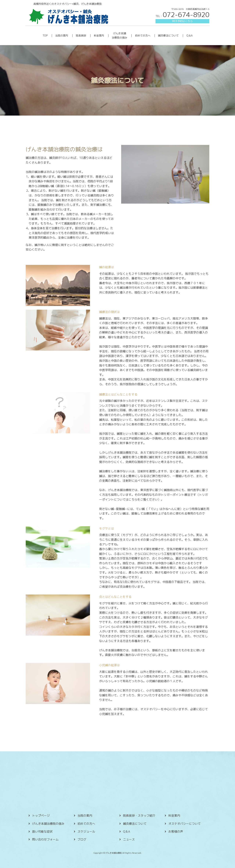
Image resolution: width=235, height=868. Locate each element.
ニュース (129, 839)
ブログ (82, 839)
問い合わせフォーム (45, 839)
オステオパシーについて (185, 824)
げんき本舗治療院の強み (48, 824)
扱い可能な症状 (42, 831)
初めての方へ (143, 35)
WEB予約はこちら (182, 21)
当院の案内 (62, 35)
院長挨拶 (81, 35)
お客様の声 (176, 831)
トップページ (41, 816)
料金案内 (99, 35)
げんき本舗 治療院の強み (120, 35)
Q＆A (189, 35)
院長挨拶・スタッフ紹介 (139, 816)
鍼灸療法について (168, 35)
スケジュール (86, 831)
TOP (45, 35)
